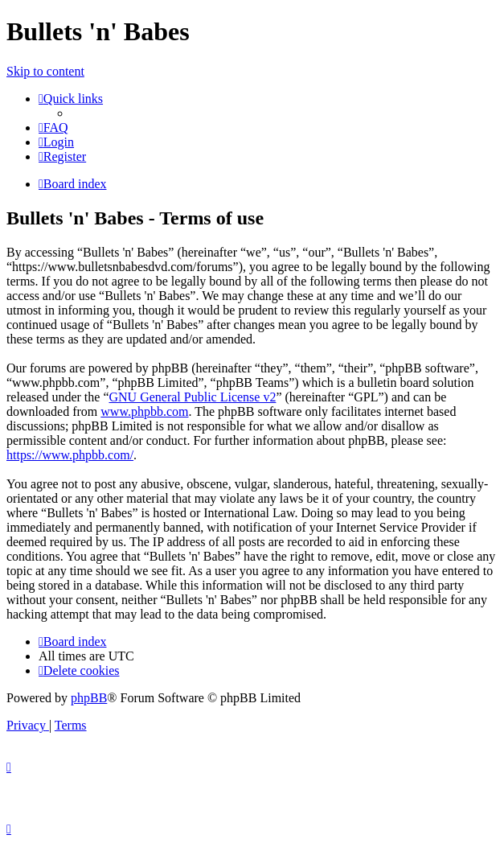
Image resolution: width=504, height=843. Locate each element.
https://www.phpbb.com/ (70, 455)
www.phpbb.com (144, 411)
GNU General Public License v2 (192, 397)
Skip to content (45, 71)
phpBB (89, 698)
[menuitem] (53, 127)
